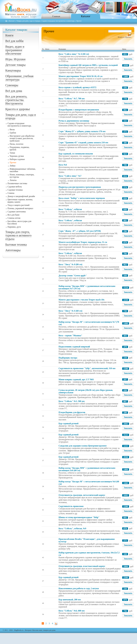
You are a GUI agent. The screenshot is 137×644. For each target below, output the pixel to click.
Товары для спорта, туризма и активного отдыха (18, 235)
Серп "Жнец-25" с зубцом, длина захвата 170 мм (82, 131)
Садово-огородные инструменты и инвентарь (58, 21)
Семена (11, 193)
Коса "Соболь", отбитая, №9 (72, 528)
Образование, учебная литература (19, 78)
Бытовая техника (16, 245)
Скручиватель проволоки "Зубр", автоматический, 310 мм (87, 368)
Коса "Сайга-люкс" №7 (70, 176)
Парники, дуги (14, 227)
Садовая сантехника (17, 212)
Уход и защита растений (18, 205)
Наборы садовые (17, 159)
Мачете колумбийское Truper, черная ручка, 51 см (83, 242)
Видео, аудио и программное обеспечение (15, 50)
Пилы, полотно (17, 144)
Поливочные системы (17, 183)
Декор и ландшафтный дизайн (21, 196)
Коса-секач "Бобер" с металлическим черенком (82, 198)
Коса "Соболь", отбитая (70, 209)
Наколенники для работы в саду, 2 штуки (79, 588)
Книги (9, 35)
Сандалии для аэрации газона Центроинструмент (83, 446)
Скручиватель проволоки (71, 506)
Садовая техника (15, 190)
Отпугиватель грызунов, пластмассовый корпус (82, 566)
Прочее (13, 162)
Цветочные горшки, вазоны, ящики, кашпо (20, 201)
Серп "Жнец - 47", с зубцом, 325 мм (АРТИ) (80, 231)
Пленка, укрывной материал (20, 208)
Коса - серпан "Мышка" (70, 335)
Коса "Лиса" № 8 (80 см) (70, 264)
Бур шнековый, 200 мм (70, 600)
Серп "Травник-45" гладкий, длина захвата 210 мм (83, 142)
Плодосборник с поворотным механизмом (79, 110)
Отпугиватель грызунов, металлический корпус (82, 495)
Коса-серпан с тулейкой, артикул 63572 (77, 87)
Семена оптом (14, 218)
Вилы (12, 129)
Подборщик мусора (68, 358)
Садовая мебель (15, 187)
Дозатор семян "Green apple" (73, 276)
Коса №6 (63, 165)
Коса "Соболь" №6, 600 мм (72, 611)
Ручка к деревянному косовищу (74, 121)
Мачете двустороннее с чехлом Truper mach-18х (82, 300)
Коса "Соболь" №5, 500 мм (72, 401)
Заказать (128, 59)
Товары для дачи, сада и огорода (28, 21)
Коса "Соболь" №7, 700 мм (72, 99)
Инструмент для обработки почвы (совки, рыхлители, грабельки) (22, 138)
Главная (56, 16)
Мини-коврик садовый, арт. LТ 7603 (76, 379)
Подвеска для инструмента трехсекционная (80, 187)
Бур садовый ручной (69, 423)
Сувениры (12, 85)
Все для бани (13, 215)
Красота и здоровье (18, 109)
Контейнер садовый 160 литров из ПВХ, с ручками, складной (88, 65)
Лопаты (13, 180)
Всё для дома (14, 91)
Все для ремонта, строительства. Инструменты (16, 100)
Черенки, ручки (17, 156)
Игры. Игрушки (15, 59)
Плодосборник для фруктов (72, 412)
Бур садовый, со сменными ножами (76, 154)
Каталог (86, 16)
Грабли (13, 133)
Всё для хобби (14, 41)
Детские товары (15, 65)
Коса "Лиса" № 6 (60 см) (70, 311)
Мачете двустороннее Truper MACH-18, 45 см (81, 76)
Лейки (13, 166)
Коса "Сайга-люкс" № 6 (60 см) (74, 54)
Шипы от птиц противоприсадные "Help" (79, 517)
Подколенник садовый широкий (74, 347)
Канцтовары (13, 70)
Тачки (12, 153)
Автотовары (13, 250)
